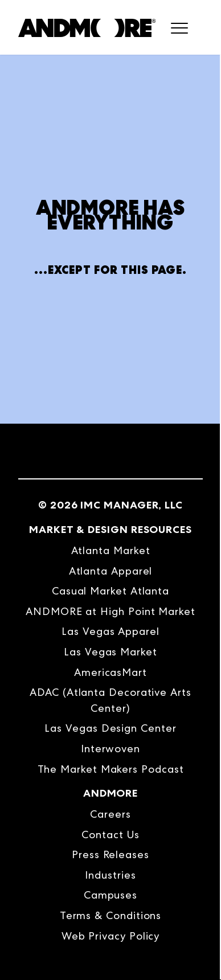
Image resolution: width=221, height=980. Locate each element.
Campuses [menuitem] (110, 895)
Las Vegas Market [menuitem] (110, 652)
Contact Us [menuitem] (110, 835)
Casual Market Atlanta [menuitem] (110, 591)
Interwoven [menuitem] (110, 749)
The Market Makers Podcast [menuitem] (111, 769)
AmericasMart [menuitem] (110, 672)
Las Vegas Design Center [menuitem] (110, 728)
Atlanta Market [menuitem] (111, 550)
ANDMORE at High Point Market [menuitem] (110, 611)
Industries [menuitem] (110, 875)
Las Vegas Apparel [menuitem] (110, 631)
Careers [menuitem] (110, 814)
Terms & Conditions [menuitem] (111, 915)
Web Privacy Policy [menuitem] (111, 936)
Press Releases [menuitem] (110, 854)
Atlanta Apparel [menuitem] (111, 571)
